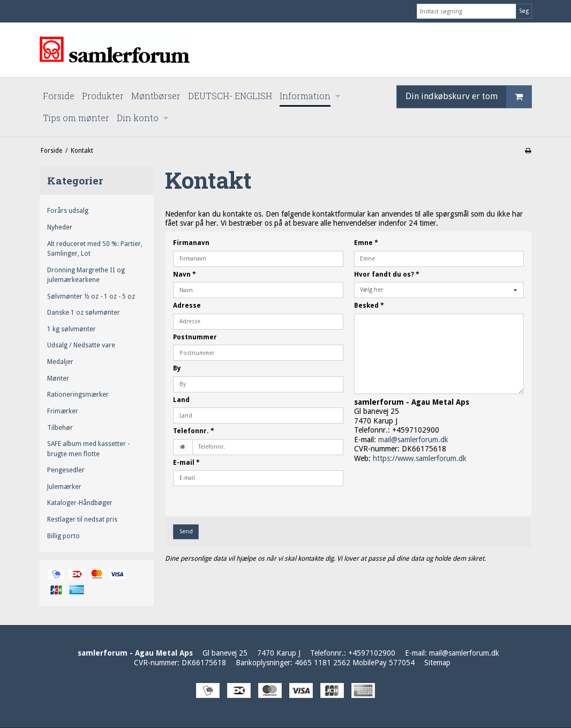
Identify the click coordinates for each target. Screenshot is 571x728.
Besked (369, 306)
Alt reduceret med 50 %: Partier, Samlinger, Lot (95, 249)
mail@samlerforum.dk (413, 440)
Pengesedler (66, 470)
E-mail (186, 463)
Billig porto (63, 536)
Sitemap (437, 663)
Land (181, 400)
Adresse (187, 306)
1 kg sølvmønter (72, 329)
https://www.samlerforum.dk (420, 458)
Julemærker (64, 487)
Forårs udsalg (68, 211)
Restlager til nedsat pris (82, 519)
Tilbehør (60, 428)
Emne (366, 243)
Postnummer (195, 337)
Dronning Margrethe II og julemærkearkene (86, 275)
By (177, 368)
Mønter (58, 378)
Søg (524, 11)
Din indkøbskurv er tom (468, 97)
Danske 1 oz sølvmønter (84, 313)
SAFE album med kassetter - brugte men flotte (88, 449)
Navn (185, 274)
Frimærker (63, 411)
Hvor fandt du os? (387, 274)
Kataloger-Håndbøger (80, 503)
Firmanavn (191, 243)
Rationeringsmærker (78, 395)
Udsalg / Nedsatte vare (81, 345)
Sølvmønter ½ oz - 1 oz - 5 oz (91, 296)
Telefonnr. (194, 431)
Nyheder (60, 227)
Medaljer (60, 362)
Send (186, 532)
